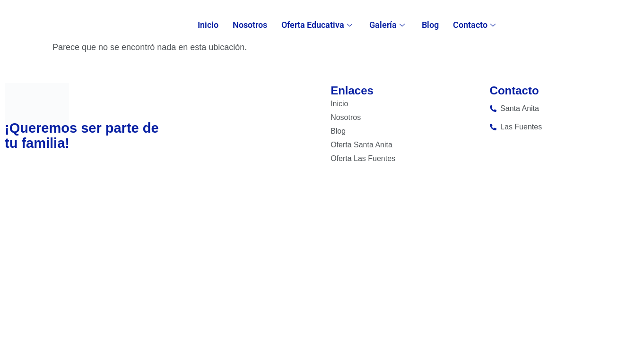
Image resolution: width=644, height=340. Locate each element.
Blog (430, 25)
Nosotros (250, 25)
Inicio (208, 25)
